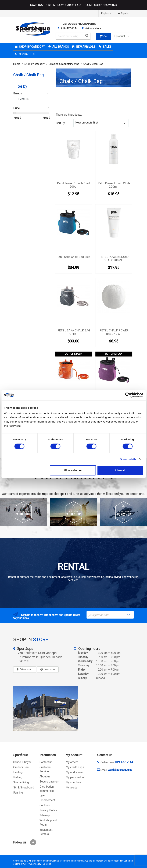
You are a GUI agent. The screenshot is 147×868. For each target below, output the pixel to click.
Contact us (46, 762)
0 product (122, 36)
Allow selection (73, 470)
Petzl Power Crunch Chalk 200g (74, 185)
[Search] (73, 36)
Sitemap (45, 815)
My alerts (71, 788)
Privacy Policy (48, 810)
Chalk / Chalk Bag (29, 75)
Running (18, 793)
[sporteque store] (46, 709)
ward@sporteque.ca (120, 770)
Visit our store (93, 28)
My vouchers (74, 782)
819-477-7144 (69, 28)
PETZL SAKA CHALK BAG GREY (74, 332)
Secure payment (49, 782)
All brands (60, 47)
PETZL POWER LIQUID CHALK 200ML (114, 259)
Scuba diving (21, 782)
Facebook (33, 842)
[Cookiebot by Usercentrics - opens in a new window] (128, 395)
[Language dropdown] (107, 14)
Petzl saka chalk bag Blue (73, 257)
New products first (101, 123)
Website (50, 669)
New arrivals (85, 47)
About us (45, 776)
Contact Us (27, 54)
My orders (72, 762)
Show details (128, 459)
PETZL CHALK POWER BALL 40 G (114, 332)
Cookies (45, 805)
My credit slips (75, 767)
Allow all (120, 470)
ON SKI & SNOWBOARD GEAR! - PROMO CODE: (74, 5)
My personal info (76, 777)
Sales (107, 47)
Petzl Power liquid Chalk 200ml (114, 185)
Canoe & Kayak (22, 762)
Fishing (18, 777)
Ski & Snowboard (24, 788)
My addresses (75, 772)
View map (26, 669)
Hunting (18, 772)
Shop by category (32, 47)
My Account (74, 755)
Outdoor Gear (21, 767)
